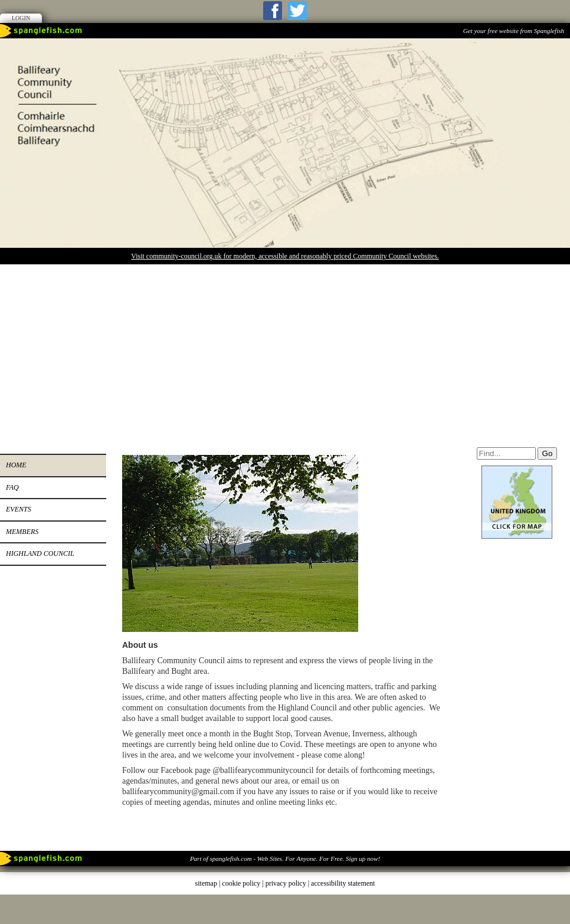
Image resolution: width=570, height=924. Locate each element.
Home (16, 465)
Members (22, 532)
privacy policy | (288, 883)
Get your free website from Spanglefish (514, 31)
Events (19, 509)
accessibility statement (343, 883)
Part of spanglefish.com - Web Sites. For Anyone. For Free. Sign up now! (285, 859)
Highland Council (40, 553)
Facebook (273, 11)
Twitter (297, 11)
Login (21, 18)
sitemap (206, 883)
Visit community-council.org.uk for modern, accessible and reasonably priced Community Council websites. (285, 256)
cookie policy (241, 883)
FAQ (12, 487)
